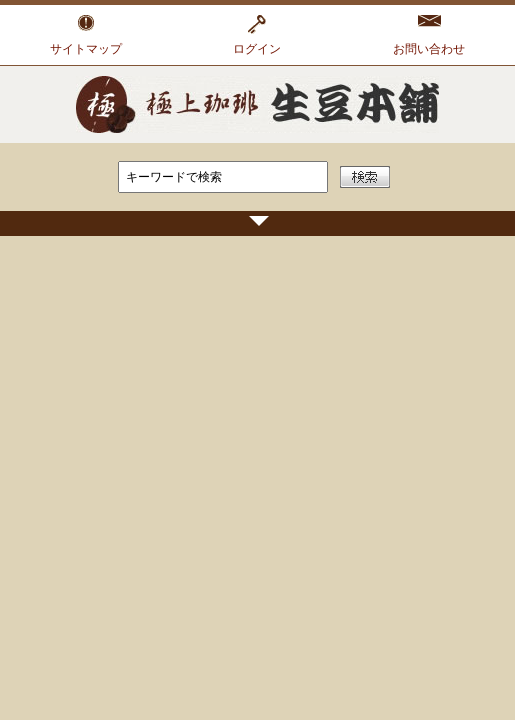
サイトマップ (86, 49)
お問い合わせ (429, 49)
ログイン (257, 49)
